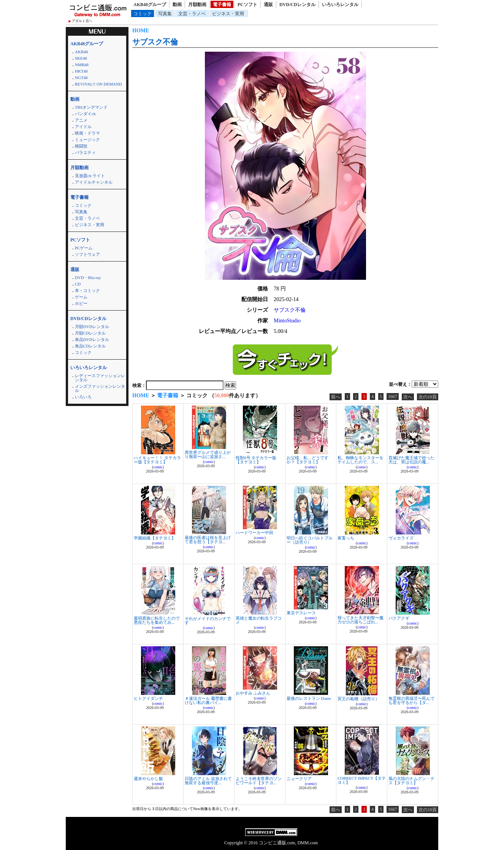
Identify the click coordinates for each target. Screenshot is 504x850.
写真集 (165, 14)
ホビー (81, 303)
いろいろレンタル (340, 5)
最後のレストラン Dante (309, 698)
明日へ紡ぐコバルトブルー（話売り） (310, 540)
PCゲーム (84, 248)
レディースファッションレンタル (100, 378)
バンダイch (85, 114)
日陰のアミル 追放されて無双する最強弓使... (208, 781)
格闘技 (81, 146)
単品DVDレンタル (92, 339)
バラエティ (85, 152)
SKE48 (81, 58)
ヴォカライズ (401, 538)
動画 (177, 5)
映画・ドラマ (87, 133)
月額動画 (197, 5)
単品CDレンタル (90, 346)
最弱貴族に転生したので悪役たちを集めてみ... (157, 620)
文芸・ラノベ (192, 14)
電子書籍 (222, 5)
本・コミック (87, 290)
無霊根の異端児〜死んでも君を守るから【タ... (411, 700)
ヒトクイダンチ (148, 698)
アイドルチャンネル (94, 182)
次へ (408, 397)
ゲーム (81, 297)
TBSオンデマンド (91, 107)
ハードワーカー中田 (254, 533)
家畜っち (346, 538)
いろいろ (83, 397)
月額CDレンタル (90, 333)
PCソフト (247, 5)
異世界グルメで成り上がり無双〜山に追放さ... (208, 454)
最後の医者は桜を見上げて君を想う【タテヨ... (208, 540)
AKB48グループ (150, 5)
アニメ (81, 120)
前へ (336, 397)
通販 (268, 5)
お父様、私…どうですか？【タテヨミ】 (307, 460)
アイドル (83, 127)
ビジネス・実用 (228, 14)
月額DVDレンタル (92, 327)
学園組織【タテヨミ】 (155, 538)
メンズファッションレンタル (100, 388)
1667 (393, 396)
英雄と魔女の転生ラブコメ (259, 620)
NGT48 (81, 78)
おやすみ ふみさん (253, 693)
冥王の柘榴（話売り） (358, 699)
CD (78, 284)
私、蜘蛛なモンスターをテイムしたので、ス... (361, 460)
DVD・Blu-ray (88, 278)
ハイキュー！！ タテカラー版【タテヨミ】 (157, 460)
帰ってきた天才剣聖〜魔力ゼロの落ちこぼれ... (361, 620)
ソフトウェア (87, 254)
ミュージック (87, 140)
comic (158, 467)
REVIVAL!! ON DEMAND (98, 84)
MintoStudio (287, 321)
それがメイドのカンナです (208, 621)
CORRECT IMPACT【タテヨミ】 (362, 780)
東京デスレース (301, 613)
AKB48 (81, 52)
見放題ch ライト (90, 176)
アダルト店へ (82, 21)
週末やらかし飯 (148, 779)
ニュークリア (299, 779)
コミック (143, 14)
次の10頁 (428, 397)
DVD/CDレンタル (297, 5)
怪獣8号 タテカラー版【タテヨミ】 (256, 460)
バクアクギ (399, 618)
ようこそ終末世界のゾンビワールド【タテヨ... (259, 781)
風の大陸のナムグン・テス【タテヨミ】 (411, 781)
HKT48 (81, 71)
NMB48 (82, 65)
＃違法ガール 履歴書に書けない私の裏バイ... (208, 700)
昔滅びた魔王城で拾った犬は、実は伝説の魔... (411, 460)
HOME (141, 31)
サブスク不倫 (155, 42)
